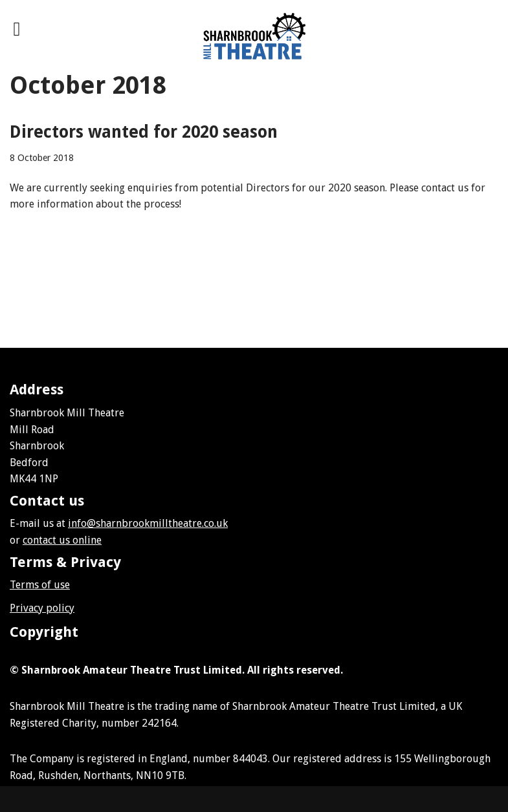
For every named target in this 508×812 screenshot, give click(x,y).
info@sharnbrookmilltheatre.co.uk (148, 523)
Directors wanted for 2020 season (144, 132)
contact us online (62, 540)
